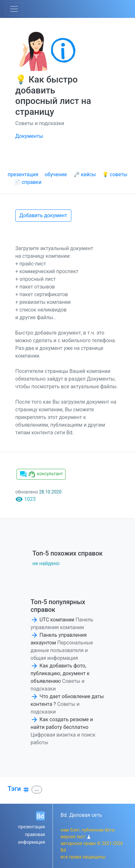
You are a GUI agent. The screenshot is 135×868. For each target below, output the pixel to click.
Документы (29, 136)
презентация (23, 174)
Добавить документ (43, 215)
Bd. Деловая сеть (81, 815)
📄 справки (28, 182)
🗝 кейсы (85, 174)
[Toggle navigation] (14, 9)
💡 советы (115, 174)
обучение (56, 174)
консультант (41, 474)
